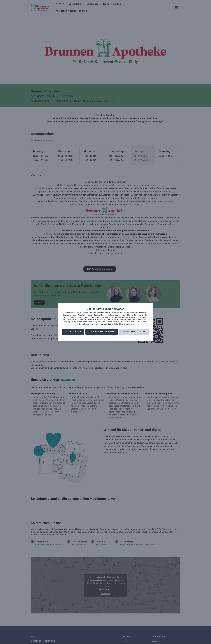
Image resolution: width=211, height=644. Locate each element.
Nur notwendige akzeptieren (102, 332)
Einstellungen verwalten (134, 332)
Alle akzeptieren (73, 332)
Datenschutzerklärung (116, 324)
